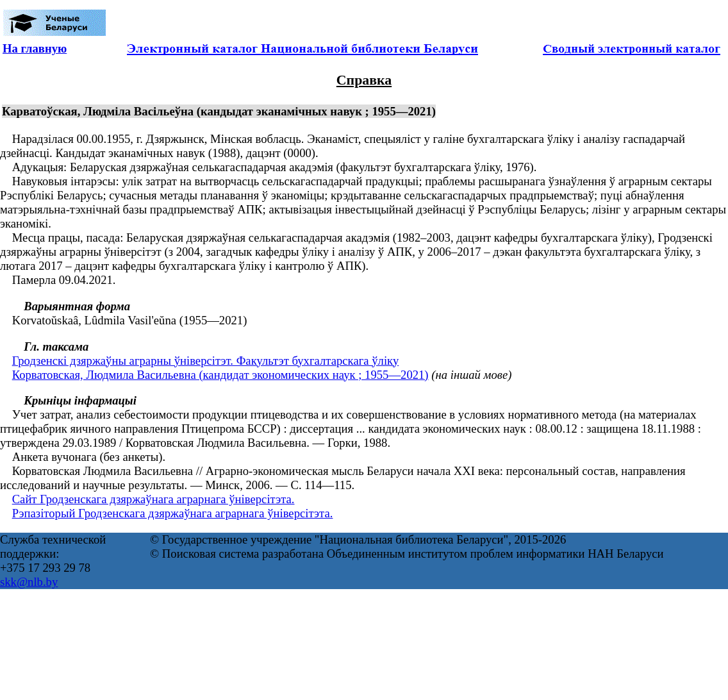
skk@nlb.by (29, 582)
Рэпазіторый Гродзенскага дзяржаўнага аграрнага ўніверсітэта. (173, 513)
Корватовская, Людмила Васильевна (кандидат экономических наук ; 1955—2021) (220, 375)
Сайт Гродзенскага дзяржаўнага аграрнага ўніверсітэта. (153, 499)
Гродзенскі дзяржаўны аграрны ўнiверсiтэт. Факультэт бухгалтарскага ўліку (206, 361)
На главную (35, 48)
